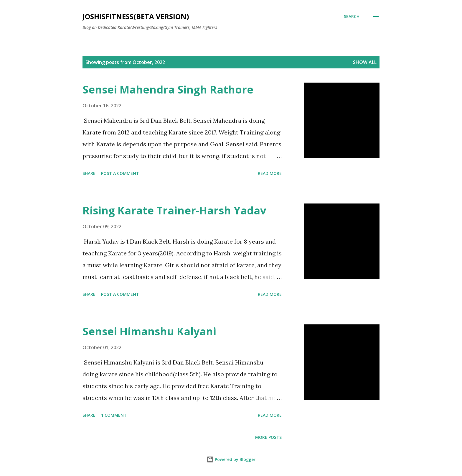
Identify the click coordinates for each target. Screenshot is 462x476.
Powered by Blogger (231, 459)
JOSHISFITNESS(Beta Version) (136, 16)
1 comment (114, 415)
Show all (365, 62)
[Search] (352, 17)
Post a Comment (120, 173)
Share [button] (89, 173)
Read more (270, 173)
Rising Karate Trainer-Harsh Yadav (174, 210)
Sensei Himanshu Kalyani (149, 331)
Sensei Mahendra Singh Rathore (168, 90)
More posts (268, 437)
